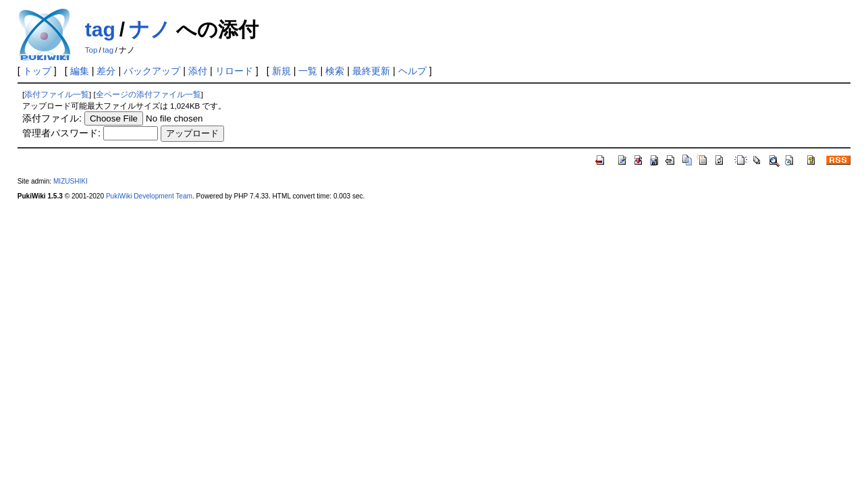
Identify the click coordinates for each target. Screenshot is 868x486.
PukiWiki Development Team (149, 196)
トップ (37, 71)
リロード (234, 71)
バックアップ (152, 71)
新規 (281, 71)
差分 (106, 71)
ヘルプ (412, 71)
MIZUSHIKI (71, 181)
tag (100, 29)
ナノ (150, 29)
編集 (80, 71)
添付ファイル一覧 (57, 94)
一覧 (308, 71)
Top (91, 50)
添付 (198, 71)
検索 (335, 71)
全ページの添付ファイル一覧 (148, 94)
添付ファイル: (52, 118)
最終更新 (371, 71)
